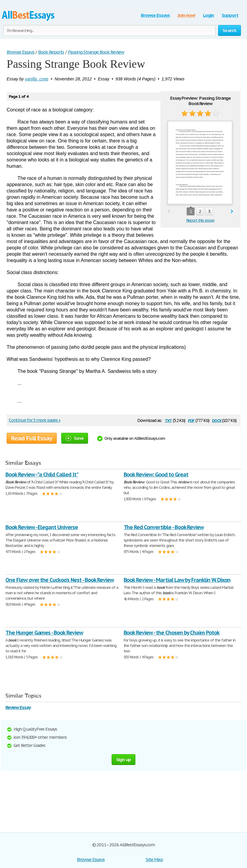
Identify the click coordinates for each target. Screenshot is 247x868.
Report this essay (200, 220)
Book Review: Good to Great (156, 475)
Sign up (124, 759)
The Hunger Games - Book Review (44, 633)
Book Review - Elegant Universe (42, 527)
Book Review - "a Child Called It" (42, 475)
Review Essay (18, 707)
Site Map (154, 859)
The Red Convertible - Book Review (164, 527)
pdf (191, 420)
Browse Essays (155, 15)
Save (75, 438)
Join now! (187, 15)
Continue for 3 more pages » (35, 420)
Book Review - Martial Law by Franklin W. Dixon (177, 580)
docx (217, 420)
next (232, 212)
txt (168, 420)
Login (208, 15)
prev (169, 212)
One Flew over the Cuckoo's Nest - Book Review (60, 580)
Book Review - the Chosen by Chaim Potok (172, 633)
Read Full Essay (32, 438)
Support (230, 15)
